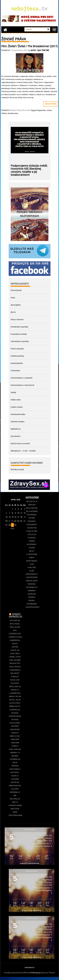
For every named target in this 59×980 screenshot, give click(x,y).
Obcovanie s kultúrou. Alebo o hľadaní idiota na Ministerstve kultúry (15, 779)
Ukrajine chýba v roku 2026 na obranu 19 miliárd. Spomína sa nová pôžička (15, 754)
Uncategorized (32, 607)
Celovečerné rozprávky (20, 341)
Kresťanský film (17, 363)
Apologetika (16, 305)
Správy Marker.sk (15, 615)
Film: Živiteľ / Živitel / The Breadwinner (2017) (29, 46)
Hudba (32, 548)
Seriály (13, 392)
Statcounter (5, 978)
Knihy (13, 298)
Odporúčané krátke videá (32, 579)
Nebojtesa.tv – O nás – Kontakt (23, 451)
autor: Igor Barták (40, 50)
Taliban (4, 113)
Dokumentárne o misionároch (22, 385)
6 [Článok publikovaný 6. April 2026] (6, 513)
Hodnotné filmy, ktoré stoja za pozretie (32, 533)
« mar (12, 529)
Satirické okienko (18, 422)
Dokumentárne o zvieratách (22, 378)
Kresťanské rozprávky (19, 327)
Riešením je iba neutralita (15, 796)
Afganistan (41, 110)
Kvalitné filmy (15, 110)
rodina (49, 110)
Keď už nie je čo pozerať (20, 443)
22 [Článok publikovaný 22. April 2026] (12, 521)
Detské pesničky (17, 356)
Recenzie (26, 110)
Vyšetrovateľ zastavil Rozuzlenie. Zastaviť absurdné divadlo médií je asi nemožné (15, 728)
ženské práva (13, 113)
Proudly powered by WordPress (17, 973)
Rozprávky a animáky (32, 589)
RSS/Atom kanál (17, 469)
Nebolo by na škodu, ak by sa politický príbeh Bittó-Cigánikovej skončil (15, 705)
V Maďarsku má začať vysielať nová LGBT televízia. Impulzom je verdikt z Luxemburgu (15, 682)
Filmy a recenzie (17, 319)
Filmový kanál (16, 290)
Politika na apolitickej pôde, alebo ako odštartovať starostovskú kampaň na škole (15, 632)
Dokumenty (15, 371)
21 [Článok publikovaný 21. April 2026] (9, 521)
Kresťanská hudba (18, 414)
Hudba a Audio (17, 407)
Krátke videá (16, 400)
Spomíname (16, 436)
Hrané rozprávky (17, 349)
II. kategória (32, 554)
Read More (51, 104)
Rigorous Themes (48, 973)
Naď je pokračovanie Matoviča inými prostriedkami (15, 809)
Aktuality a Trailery (32, 503)
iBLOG (13, 312)
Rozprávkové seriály (19, 334)
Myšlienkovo (16, 429)
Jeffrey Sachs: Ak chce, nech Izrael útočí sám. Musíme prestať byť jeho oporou (15, 657)
